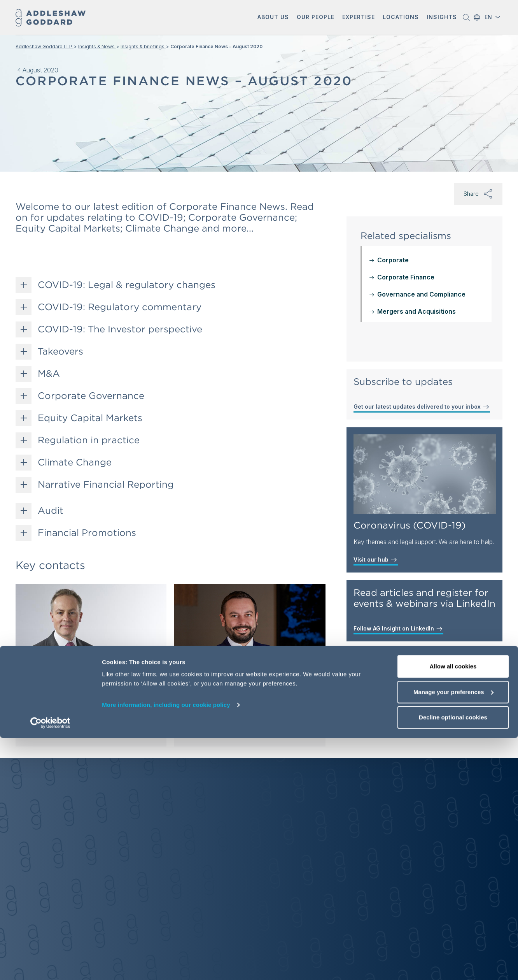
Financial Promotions (87, 533)
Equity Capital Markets (90, 418)
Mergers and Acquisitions (416, 311)
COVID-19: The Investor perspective (120, 329)
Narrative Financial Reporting (106, 485)
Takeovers (60, 351)
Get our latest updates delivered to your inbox (422, 407)
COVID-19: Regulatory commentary (120, 307)
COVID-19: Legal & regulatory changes (127, 285)
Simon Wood (54, 672)
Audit (51, 511)
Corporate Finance (406, 277)
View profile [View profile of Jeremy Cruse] (174, 729)
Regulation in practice (89, 440)
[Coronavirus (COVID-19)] (425, 474)
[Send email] (56, 711)
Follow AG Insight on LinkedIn (398, 629)
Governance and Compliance (421, 294)
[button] (273, 18)
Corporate (393, 260)
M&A (49, 374)
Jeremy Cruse (179, 672)
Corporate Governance (91, 396)
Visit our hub (376, 560)
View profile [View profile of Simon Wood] (51, 729)
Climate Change (75, 462)
